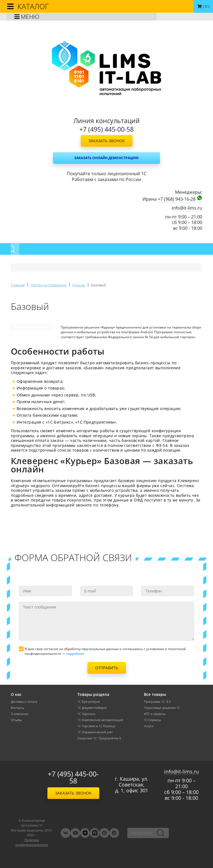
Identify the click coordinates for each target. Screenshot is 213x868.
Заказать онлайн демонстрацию (106, 158)
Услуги (149, 726)
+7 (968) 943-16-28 (177, 199)
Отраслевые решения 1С (162, 708)
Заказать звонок (107, 141)
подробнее (75, 654)
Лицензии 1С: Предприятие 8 (99, 738)
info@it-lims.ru (187, 208)
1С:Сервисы (153, 720)
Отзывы (16, 720)
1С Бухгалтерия (89, 702)
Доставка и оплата (24, 702)
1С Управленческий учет (95, 732)
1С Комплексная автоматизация (100, 720)
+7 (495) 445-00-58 (73, 777)
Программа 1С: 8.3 (157, 702)
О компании (20, 714)
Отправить (107, 668)
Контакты (17, 708)
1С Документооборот (92, 708)
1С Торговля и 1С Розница (96, 726)
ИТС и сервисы (155, 714)
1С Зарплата (86, 714)
